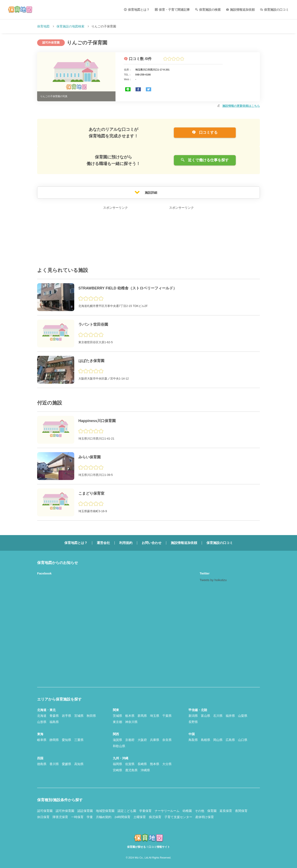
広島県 (230, 740)
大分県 (167, 764)
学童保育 (145, 811)
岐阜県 (42, 740)
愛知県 (67, 740)
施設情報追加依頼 (242, 10)
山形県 (42, 722)
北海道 (42, 716)
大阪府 (142, 740)
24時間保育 (122, 817)
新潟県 (193, 716)
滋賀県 (117, 740)
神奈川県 (131, 722)
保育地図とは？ (139, 10)
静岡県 (54, 740)
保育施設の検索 (210, 10)
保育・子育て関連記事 (174, 10)
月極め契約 (104, 817)
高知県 (79, 764)
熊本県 (155, 764)
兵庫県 (155, 740)
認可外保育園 (65, 811)
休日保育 (43, 817)
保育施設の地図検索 (70, 26)
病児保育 (155, 817)
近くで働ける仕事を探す (205, 160)
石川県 (218, 716)
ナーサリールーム (167, 811)
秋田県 (91, 716)
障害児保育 (60, 817)
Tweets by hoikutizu (213, 580)
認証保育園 (85, 811)
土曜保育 (140, 817)
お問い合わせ (152, 543)
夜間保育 (241, 811)
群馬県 (142, 716)
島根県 (206, 740)
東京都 (117, 722)
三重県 (79, 740)
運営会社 (103, 543)
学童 (90, 817)
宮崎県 (117, 770)
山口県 (243, 740)
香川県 (54, 764)
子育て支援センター (178, 817)
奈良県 (167, 740)
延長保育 (226, 811)
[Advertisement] (115, 236)
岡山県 (218, 740)
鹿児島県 (131, 770)
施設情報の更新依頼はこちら (241, 106)
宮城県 (79, 716)
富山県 (206, 716)
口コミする (205, 132)
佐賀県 (130, 764)
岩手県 (67, 716)
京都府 (130, 740)
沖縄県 (145, 770)
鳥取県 (193, 740)
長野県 (193, 722)
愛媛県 (67, 764)
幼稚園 (187, 811)
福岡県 (117, 764)
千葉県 (167, 716)
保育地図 (43, 26)
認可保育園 (45, 811)
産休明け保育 (205, 817)
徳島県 (42, 764)
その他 (200, 811)
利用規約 (126, 543)
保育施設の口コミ (276, 10)
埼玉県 (155, 716)
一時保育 (77, 817)
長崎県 (142, 764)
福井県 (230, 716)
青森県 (54, 716)
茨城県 (117, 716)
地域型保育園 (105, 811)
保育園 (212, 811)
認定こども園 (127, 811)
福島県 (54, 722)
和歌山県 (119, 746)
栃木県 (130, 716)
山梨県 (243, 716)
